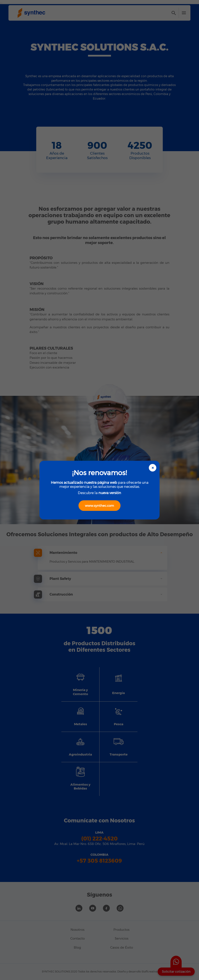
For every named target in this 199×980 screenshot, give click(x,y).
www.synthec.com (99, 506)
